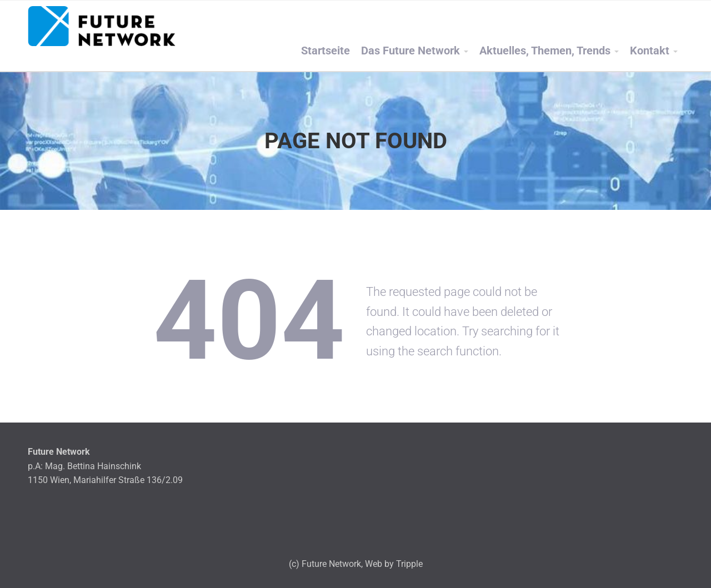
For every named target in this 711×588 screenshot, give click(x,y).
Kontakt (650, 51)
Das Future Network (410, 51)
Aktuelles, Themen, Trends (545, 51)
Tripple (409, 564)
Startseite (326, 51)
